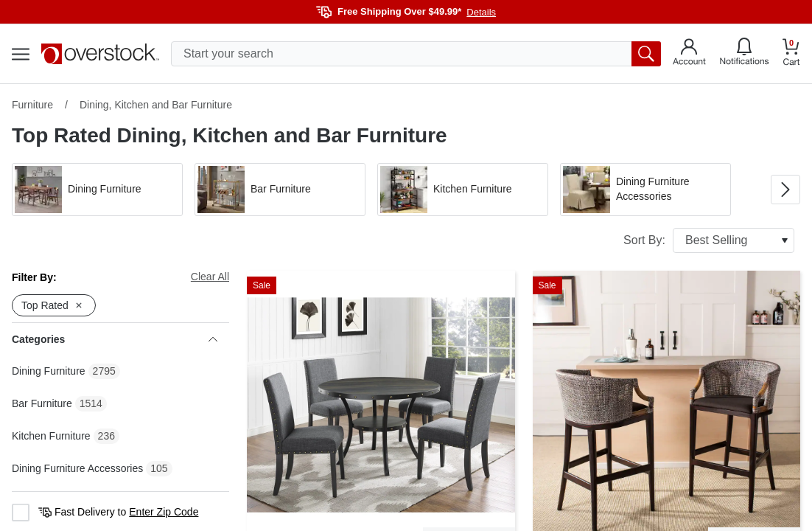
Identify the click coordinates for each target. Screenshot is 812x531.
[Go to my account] (689, 54)
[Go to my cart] (791, 54)
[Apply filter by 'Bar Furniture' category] (280, 190)
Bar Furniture (42, 403)
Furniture (32, 105)
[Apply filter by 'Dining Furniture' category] (97, 190)
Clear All (210, 277)
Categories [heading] (115, 339)
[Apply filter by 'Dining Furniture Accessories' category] (645, 190)
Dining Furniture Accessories (77, 468)
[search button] (646, 54)
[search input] (416, 54)
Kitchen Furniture (51, 436)
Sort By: (709, 240)
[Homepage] (100, 54)
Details (481, 12)
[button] (97, 190)
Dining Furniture (49, 371)
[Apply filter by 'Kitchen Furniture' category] (463, 190)
